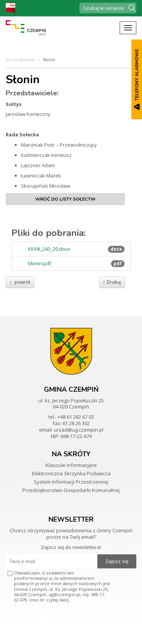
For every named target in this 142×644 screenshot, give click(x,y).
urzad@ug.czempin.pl (79, 430)
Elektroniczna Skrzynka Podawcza (71, 473)
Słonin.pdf (39, 263)
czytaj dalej (58, 600)
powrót (20, 282)
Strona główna (20, 59)
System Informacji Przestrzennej (71, 482)
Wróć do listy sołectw (65, 199)
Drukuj (112, 282)
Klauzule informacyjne (71, 465)
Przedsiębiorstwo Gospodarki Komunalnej (71, 490)
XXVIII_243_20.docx (49, 249)
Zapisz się (117, 561)
